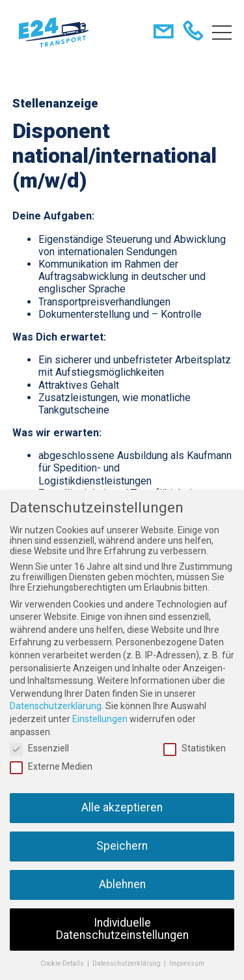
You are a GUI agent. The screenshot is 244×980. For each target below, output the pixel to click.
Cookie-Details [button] (63, 963)
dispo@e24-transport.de (166, 33)
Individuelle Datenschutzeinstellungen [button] (122, 929)
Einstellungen (100, 719)
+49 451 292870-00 (196, 33)
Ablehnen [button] (122, 884)
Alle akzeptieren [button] (122, 807)
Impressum (187, 963)
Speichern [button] (122, 846)
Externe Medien (51, 766)
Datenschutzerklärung (56, 706)
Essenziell (39, 748)
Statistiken (195, 748)
